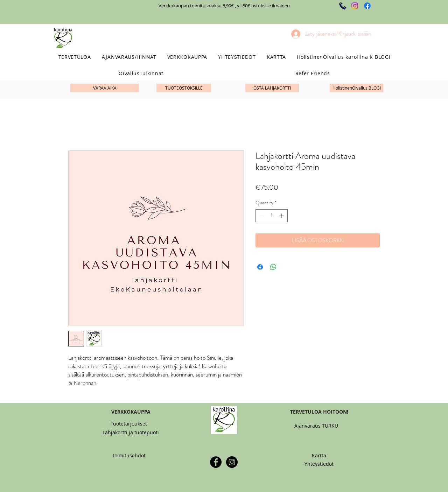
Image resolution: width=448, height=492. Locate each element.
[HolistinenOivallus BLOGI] (356, 88)
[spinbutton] (272, 216)
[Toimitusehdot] (129, 455)
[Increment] (282, 216)
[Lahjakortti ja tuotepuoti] (131, 432)
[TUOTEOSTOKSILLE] (184, 88)
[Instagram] (355, 6)
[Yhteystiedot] (319, 464)
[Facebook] (367, 6)
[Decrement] (261, 216)
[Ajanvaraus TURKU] (316, 426)
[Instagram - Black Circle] (232, 462)
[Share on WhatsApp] (273, 267)
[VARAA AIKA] (105, 88)
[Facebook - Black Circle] (216, 462)
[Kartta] (319, 455)
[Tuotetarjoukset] (129, 424)
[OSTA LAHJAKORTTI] (272, 88)
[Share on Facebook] (260, 267)
